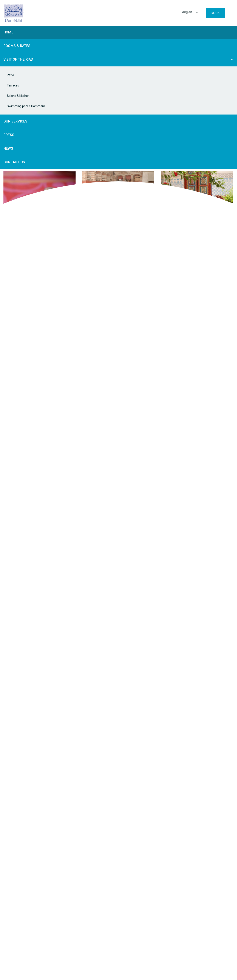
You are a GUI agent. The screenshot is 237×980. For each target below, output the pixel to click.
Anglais (187, 12)
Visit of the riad (18, 59)
